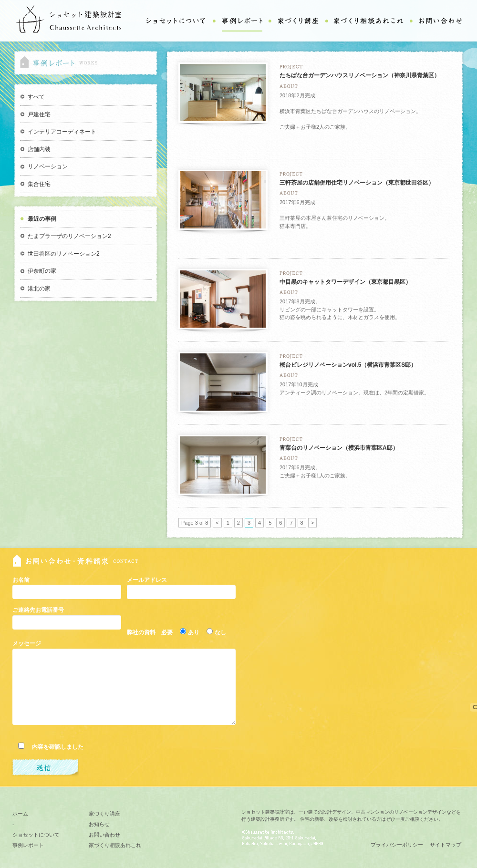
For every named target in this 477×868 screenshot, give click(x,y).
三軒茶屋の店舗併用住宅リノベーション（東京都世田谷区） (357, 183)
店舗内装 (39, 149)
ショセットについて (36, 835)
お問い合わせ (104, 835)
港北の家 (39, 289)
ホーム (20, 814)
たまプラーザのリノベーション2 (69, 236)
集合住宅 (39, 184)
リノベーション (48, 166)
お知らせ (99, 824)
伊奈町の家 (42, 271)
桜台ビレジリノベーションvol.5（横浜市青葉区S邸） (348, 365)
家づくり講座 (104, 814)
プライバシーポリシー (397, 845)
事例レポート (28, 845)
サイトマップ (446, 845)
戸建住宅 (39, 114)
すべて (36, 97)
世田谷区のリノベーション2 (64, 254)
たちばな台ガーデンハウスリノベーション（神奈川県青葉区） (360, 75)
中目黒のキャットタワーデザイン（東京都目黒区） (345, 282)
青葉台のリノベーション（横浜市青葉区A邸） (339, 448)
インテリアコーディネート (62, 132)
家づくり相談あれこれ (115, 845)
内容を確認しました (55, 747)
